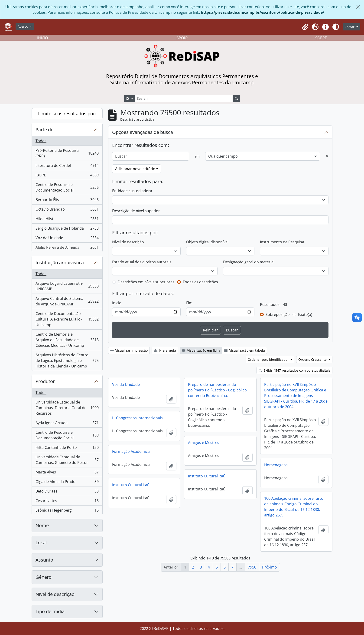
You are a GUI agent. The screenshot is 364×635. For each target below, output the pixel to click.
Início (117, 303)
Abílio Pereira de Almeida (67, 248)
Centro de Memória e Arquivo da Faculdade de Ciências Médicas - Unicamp (67, 340)
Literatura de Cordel (67, 167)
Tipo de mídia (50, 611)
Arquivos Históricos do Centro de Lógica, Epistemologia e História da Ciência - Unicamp (67, 360)
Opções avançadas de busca (143, 132)
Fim (189, 303)
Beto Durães (67, 492)
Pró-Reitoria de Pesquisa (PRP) (67, 153)
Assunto (44, 560)
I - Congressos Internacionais (137, 418)
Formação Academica (131, 451)
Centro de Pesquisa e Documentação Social (67, 187)
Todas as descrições (200, 282)
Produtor (45, 381)
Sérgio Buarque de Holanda (67, 229)
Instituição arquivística (60, 263)
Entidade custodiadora (132, 191)
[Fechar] (358, 7)
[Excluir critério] (327, 156)
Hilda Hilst (67, 220)
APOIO (182, 38)
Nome (42, 525)
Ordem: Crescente (313, 359)
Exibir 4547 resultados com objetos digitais (294, 370)
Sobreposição (278, 314)
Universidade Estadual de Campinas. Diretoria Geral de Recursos (67, 408)
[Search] (184, 98)
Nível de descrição (55, 594)
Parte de (44, 130)
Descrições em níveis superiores (146, 282)
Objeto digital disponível (207, 242)
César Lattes (67, 502)
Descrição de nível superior (136, 211)
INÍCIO (42, 38)
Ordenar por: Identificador (269, 359)
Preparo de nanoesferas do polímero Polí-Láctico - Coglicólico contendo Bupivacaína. (217, 390)
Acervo (23, 26)
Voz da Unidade (67, 239)
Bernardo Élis (67, 201)
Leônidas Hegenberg (67, 511)
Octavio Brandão (67, 210)
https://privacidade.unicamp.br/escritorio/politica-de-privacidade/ (263, 12)
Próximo (270, 567)
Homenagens (276, 465)
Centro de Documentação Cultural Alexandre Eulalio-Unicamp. (67, 319)
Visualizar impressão (129, 350)
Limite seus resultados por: (67, 114)
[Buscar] (151, 156)
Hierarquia (165, 350)
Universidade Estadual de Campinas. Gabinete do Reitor (67, 460)
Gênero (44, 577)
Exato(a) (305, 314)
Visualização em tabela (245, 350)
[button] (305, 27)
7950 (252, 567)
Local (41, 543)
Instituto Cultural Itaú (207, 476)
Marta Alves (67, 473)
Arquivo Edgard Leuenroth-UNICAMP (67, 286)
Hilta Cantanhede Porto (67, 448)
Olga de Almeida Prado (67, 483)
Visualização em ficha (201, 350)
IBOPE (67, 176)
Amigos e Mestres (204, 443)
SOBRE (321, 38)
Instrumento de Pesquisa (282, 242)
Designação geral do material (249, 262)
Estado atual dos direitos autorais (142, 262)
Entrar (350, 27)
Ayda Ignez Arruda (67, 424)
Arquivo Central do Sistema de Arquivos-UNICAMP (67, 301)
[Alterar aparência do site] (336, 27)
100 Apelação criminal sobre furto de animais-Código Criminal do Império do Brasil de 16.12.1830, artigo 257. (294, 507)
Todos (41, 141)
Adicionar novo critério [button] (135, 169)
